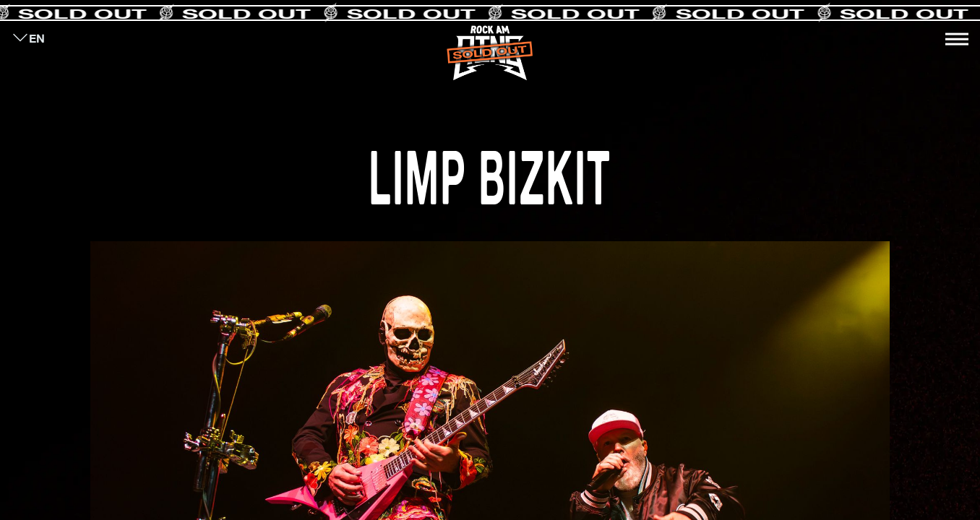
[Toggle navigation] (957, 39)
